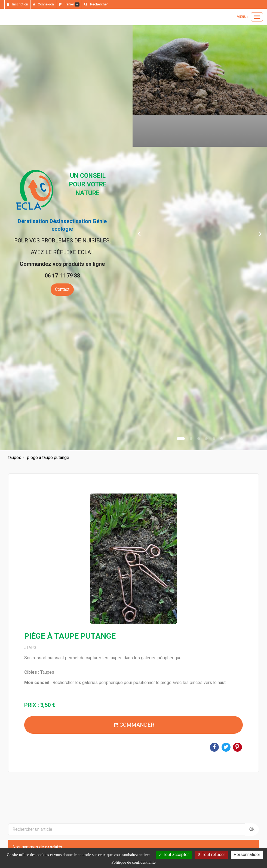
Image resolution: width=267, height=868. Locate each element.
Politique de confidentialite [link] (133, 862)
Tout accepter (174, 855)
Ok (252, 829)
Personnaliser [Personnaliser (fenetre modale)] (247, 855)
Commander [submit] (134, 725)
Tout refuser (211, 855)
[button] (139, 233)
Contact (62, 289)
